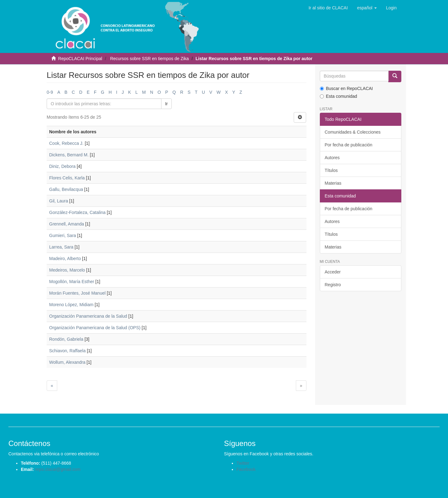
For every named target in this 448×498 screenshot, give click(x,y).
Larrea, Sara (61, 247)
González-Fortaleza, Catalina (77, 212)
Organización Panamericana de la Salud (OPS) (95, 328)
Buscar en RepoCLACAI (346, 88)
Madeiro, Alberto (65, 258)
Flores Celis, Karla (67, 178)
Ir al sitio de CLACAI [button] (328, 8)
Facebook (246, 469)
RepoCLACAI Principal (80, 59)
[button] (367, 8)
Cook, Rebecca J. (66, 143)
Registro (333, 285)
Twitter (243, 463)
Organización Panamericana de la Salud (88, 316)
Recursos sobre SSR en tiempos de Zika (149, 59)
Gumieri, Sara (63, 235)
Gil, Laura (59, 201)
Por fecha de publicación (349, 145)
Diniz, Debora (62, 166)
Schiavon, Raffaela (67, 351)
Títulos (331, 170)
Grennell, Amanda (67, 224)
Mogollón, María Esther (72, 282)
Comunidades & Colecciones (353, 132)
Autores (332, 158)
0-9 (50, 92)
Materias (333, 183)
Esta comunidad (338, 96)
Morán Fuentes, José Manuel (77, 293)
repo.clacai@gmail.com (58, 469)
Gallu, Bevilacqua (66, 189)
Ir (167, 104)
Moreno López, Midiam (71, 305)
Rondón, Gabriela (66, 339)
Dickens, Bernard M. (69, 155)
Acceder (333, 272)
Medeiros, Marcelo (67, 270)
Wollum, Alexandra (67, 362)
